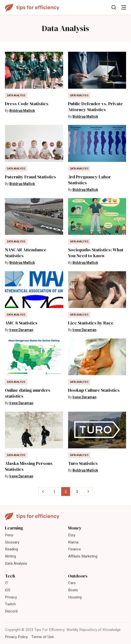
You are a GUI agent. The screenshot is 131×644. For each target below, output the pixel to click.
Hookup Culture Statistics (94, 390)
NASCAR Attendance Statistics (26, 253)
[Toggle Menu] (124, 7)
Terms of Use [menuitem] (43, 637)
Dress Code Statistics (27, 104)
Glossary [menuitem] (12, 542)
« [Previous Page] (43, 492)
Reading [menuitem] (11, 549)
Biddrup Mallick (22, 111)
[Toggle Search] (114, 7)
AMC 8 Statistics (21, 323)
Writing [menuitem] (10, 556)
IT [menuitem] (7, 583)
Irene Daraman (21, 330)
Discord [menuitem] (11, 611)
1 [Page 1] (54, 492)
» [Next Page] (88, 492)
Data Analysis (16, 96)
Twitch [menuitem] (10, 604)
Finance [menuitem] (75, 549)
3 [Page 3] (77, 492)
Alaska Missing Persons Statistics (29, 466)
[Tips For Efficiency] (32, 8)
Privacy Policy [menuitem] (16, 637)
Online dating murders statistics (28, 393)
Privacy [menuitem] (11, 597)
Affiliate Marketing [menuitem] (83, 556)
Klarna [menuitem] (73, 542)
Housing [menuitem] (75, 597)
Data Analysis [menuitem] (16, 563)
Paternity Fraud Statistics (30, 177)
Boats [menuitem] (73, 590)
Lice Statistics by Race (91, 323)
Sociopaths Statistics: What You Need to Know (96, 253)
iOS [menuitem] (8, 590)
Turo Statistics (83, 463)
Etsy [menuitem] (72, 535)
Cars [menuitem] (72, 583)
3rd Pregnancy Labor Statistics (89, 180)
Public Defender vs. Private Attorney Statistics (95, 107)
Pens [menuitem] (9, 535)
